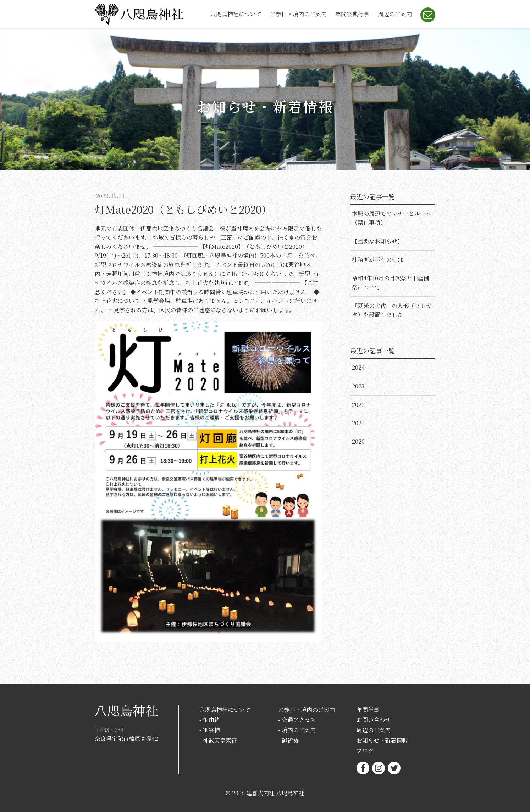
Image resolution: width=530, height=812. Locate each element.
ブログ (365, 751)
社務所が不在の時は (377, 260)
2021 (358, 423)
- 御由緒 (210, 720)
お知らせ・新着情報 (382, 740)
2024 (358, 367)
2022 (358, 405)
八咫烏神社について (236, 14)
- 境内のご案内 (297, 730)
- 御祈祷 (288, 740)
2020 (358, 441)
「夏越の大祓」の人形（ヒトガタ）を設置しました (392, 310)
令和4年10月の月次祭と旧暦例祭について (391, 283)
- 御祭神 (210, 730)
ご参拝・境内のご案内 (298, 14)
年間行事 (368, 710)
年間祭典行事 (352, 14)
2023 (358, 386)
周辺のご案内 (395, 14)
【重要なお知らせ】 (377, 241)
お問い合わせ (374, 720)
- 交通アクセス (297, 720)
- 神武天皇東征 (218, 740)
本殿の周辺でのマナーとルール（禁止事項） (392, 218)
